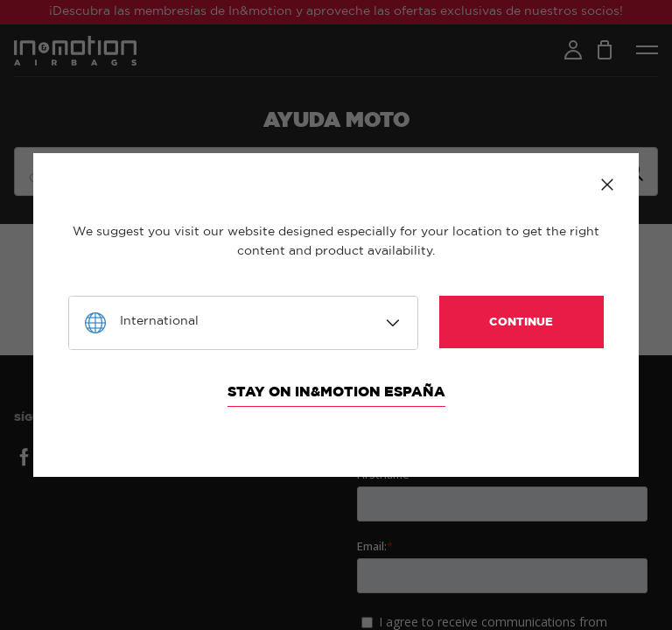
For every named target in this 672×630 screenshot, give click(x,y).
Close (607, 185)
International (159, 321)
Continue (521, 322)
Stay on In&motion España (336, 392)
